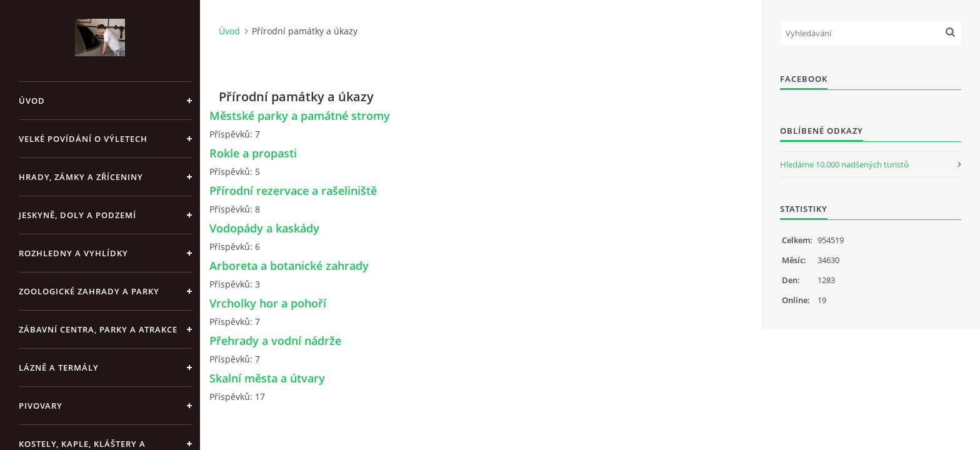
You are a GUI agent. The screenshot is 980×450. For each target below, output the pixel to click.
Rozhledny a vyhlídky (73, 253)
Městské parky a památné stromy (300, 116)
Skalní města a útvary (267, 378)
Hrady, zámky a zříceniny (81, 177)
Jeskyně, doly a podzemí (77, 215)
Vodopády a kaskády (264, 228)
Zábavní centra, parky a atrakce (98, 329)
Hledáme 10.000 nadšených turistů (844, 164)
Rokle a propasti (253, 153)
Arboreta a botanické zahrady (289, 266)
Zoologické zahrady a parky (89, 291)
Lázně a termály (59, 367)
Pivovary (41, 406)
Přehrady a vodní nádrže (275, 341)
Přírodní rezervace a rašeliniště (293, 191)
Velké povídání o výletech (83, 139)
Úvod (32, 101)
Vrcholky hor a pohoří (268, 303)
